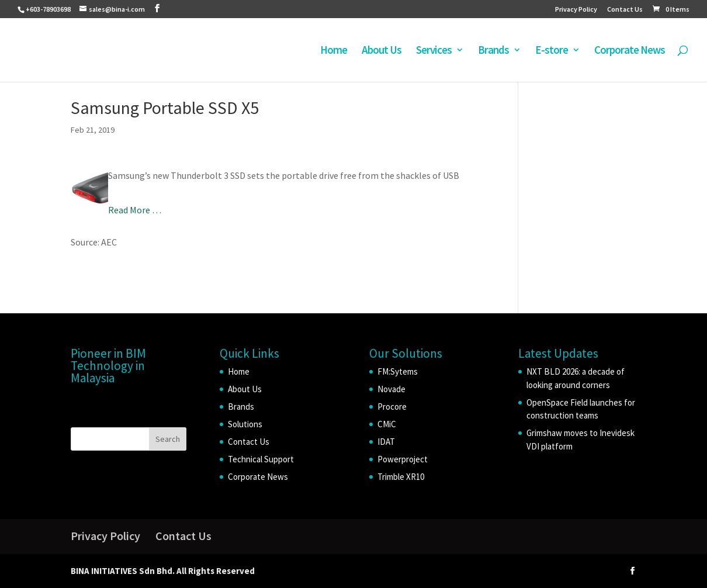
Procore (392, 407)
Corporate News (630, 51)
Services (434, 51)
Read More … (135, 210)
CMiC (387, 424)
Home (334, 51)
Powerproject (403, 459)
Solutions (245, 424)
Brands (493, 51)
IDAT (386, 442)
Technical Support (261, 459)
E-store (552, 51)
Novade (391, 389)
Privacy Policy (576, 10)
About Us (382, 51)
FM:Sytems (398, 371)
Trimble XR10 (401, 477)
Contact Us (625, 10)
